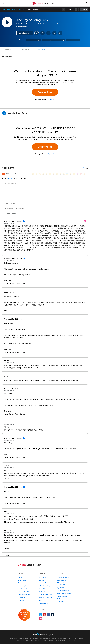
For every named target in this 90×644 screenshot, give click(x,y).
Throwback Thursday (73, 40)
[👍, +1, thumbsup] (84, 174)
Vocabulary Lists (23, 586)
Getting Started (62, 580)
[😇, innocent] (67, 174)
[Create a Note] (48, 33)
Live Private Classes (24, 589)
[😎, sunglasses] (47, 174)
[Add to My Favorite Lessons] (42, 33)
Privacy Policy (69, 638)
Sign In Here (52, 99)
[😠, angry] (50, 174)
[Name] (22, 203)
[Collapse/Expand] (45, 168)
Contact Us (61, 601)
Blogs (41, 601)
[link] (76, 9)
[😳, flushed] (36, 174)
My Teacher (22, 598)
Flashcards (21, 583)
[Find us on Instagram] (41, 619)
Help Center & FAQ (63, 577)
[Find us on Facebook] (49, 615)
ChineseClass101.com (57, 638)
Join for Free (45, 92)
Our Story (42, 580)
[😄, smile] (33, 174)
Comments (42, 49)
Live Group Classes (24, 592)
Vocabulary (25, 49)
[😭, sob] (64, 174)
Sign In (10, 179)
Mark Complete (25, 33)
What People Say (44, 586)
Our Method (43, 577)
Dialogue (8, 49)
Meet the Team (44, 583)
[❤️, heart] (81, 174)
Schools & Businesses (46, 598)
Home (20, 577)
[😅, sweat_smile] (57, 174)
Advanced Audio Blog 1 (19, 9)
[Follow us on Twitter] (41, 615)
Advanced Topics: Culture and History (54, 40)
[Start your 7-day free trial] (24, 615)
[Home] (43, 5)
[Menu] (3, 3)
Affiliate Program (44, 603)
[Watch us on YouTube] (45, 615)
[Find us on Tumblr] (53, 615)
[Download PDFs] (54, 33)
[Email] (22, 208)
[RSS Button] (4, 174)
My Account (61, 588)
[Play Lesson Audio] (7, 22)
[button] (87, 3)
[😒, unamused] (43, 174)
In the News (43, 592)
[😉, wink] (60, 174)
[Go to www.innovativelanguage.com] (45, 634)
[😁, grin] (40, 174)
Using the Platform (63, 591)
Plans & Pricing (44, 589)
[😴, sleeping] (71, 174)
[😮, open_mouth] (74, 174)
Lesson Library (6, 9)
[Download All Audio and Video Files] (60, 33)
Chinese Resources (24, 595)
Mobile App (21, 601)
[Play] (4, 113)
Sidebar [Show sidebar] (85, 9)
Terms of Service (66, 640)
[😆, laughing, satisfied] (53, 174)
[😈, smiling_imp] (77, 174)
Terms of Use (78, 638)
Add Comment (13, 214)
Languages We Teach (46, 595)
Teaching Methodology (64, 594)
